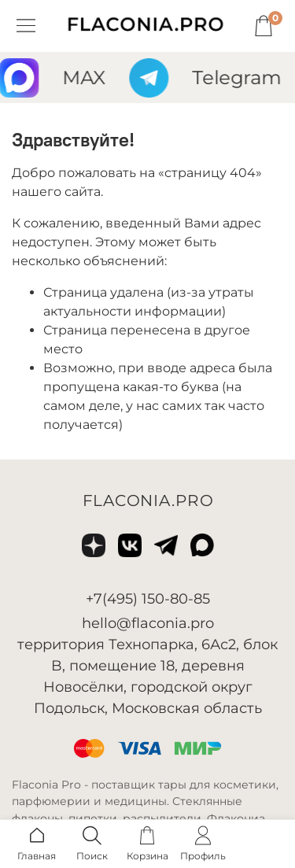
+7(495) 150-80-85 (148, 599)
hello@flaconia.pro (148, 623)
